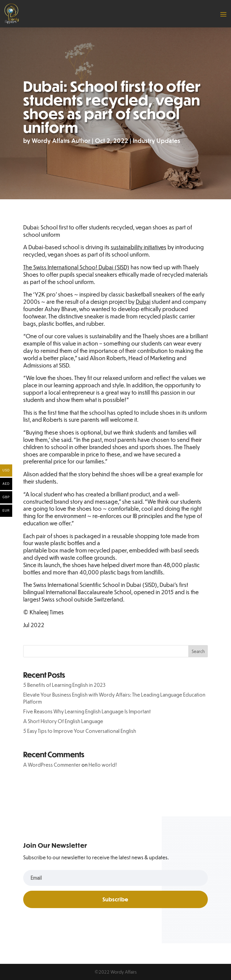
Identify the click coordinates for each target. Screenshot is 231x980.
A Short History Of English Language (63, 721)
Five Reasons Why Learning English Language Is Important (87, 711)
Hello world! (103, 765)
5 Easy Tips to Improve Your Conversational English (80, 731)
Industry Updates (157, 141)
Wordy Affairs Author (61, 141)
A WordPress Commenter (52, 765)
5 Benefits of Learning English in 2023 (64, 685)
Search (198, 651)
